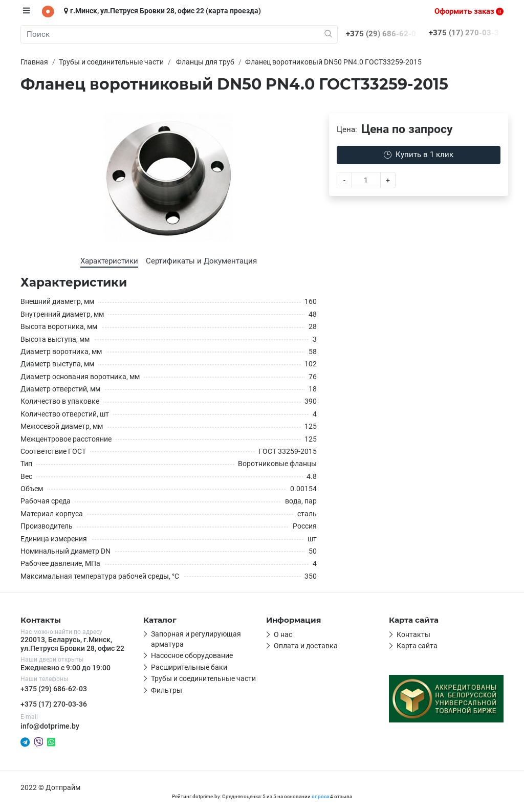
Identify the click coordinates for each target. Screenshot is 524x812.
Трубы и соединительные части (203, 678)
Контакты (413, 634)
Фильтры (167, 690)
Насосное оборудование (192, 655)
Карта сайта (417, 646)
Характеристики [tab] (109, 261)
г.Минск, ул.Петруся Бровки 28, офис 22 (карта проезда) (162, 11)
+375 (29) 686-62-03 (54, 689)
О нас (283, 634)
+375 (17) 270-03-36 (54, 704)
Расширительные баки (189, 667)
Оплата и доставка (306, 646)
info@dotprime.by (50, 726)
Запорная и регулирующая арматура (196, 639)
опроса (320, 796)
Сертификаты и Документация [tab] (201, 261)
